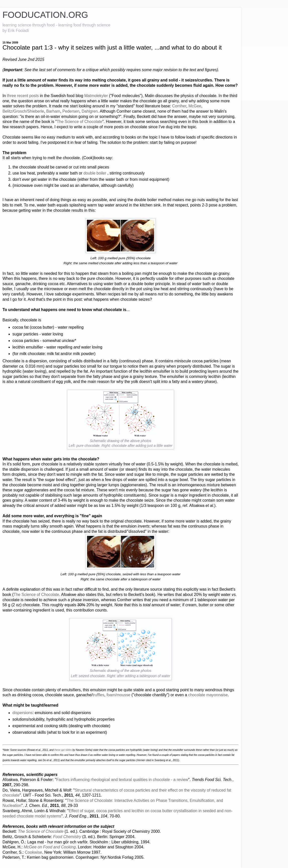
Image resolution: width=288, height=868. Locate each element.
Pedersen (71, 111)
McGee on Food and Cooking (50, 847)
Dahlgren (90, 111)
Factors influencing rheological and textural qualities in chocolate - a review (122, 780)
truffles (98, 695)
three (12, 96)
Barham (53, 111)
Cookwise (34, 852)
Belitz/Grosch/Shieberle (23, 111)
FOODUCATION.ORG (45, 15)
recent (23, 96)
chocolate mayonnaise (208, 695)
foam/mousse (118, 695)
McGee (195, 106)
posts (34, 96)
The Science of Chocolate (79, 122)
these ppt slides (63, 750)
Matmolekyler (96, 96)
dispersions (23, 713)
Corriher (179, 106)
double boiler (95, 173)
